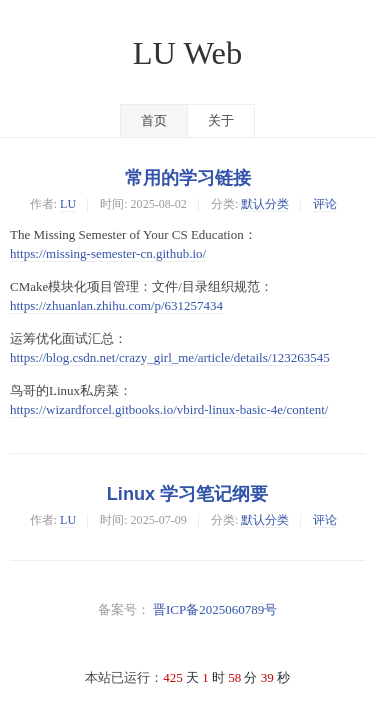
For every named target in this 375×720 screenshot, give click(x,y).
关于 (221, 120)
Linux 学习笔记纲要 (188, 494)
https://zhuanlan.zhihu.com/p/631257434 (116, 305)
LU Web (188, 53)
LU (68, 204)
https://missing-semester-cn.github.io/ (108, 253)
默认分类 (265, 204)
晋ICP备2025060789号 (215, 609)
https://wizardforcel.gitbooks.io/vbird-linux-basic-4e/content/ (169, 409)
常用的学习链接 (188, 178)
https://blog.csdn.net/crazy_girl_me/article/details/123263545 (170, 357)
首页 (154, 120)
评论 (325, 204)
